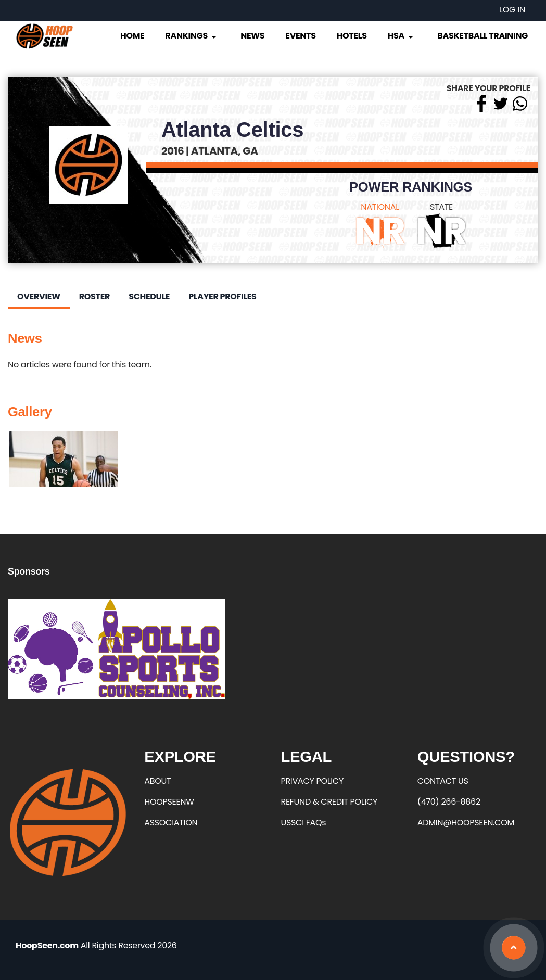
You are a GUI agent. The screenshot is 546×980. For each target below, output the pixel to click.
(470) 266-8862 (449, 802)
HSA (401, 36)
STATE (441, 207)
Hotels (352, 36)
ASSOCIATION (171, 823)
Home (132, 36)
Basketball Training (482, 36)
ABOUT (157, 781)
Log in (512, 10)
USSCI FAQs (304, 823)
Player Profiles (222, 296)
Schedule (149, 296)
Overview (39, 296)
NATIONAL (380, 207)
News (252, 36)
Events (300, 36)
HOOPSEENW (169, 802)
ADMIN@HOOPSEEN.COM (466, 823)
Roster (94, 296)
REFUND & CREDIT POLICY (329, 802)
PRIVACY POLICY (312, 781)
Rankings (191, 36)
